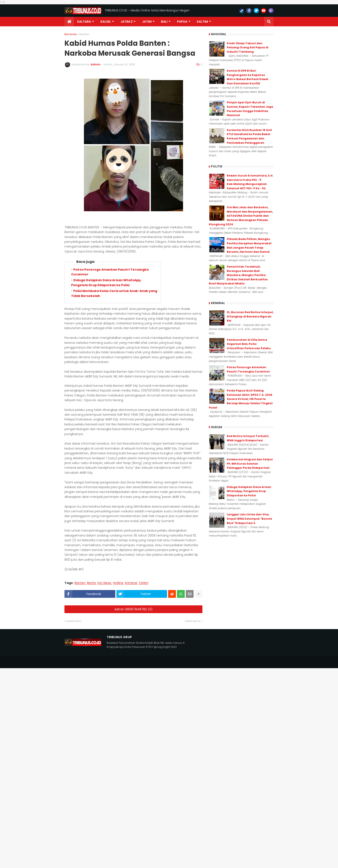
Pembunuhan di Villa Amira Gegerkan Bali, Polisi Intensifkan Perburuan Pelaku (249, 344)
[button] (269, 22)
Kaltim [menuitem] (202, 22)
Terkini (143, 583)
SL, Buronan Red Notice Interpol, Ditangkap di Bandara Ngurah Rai (250, 316)
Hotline (118, 583)
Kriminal (131, 583)
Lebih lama (193, 621)
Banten (84, 34)
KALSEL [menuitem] (106, 22)
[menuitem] (69, 22)
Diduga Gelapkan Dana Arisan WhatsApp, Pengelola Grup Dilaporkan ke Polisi (249, 491)
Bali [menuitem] (164, 22)
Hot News (104, 583)
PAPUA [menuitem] (182, 22)
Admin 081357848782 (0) (134, 609)
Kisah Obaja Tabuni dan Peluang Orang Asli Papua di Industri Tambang (248, 47)
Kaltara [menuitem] (84, 22)
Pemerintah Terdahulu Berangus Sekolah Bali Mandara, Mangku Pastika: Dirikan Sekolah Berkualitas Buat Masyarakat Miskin (238, 275)
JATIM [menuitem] (147, 22)
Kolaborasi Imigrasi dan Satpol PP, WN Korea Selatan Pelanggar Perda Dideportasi (250, 464)
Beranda (71, 34)
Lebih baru (74, 621)
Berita (91, 583)
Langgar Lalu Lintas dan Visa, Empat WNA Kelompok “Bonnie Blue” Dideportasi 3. (249, 519)
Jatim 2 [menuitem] (127, 22)
